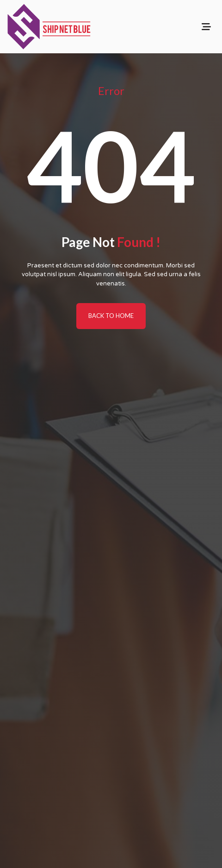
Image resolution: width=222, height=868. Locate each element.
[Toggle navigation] (206, 27)
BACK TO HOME (111, 316)
